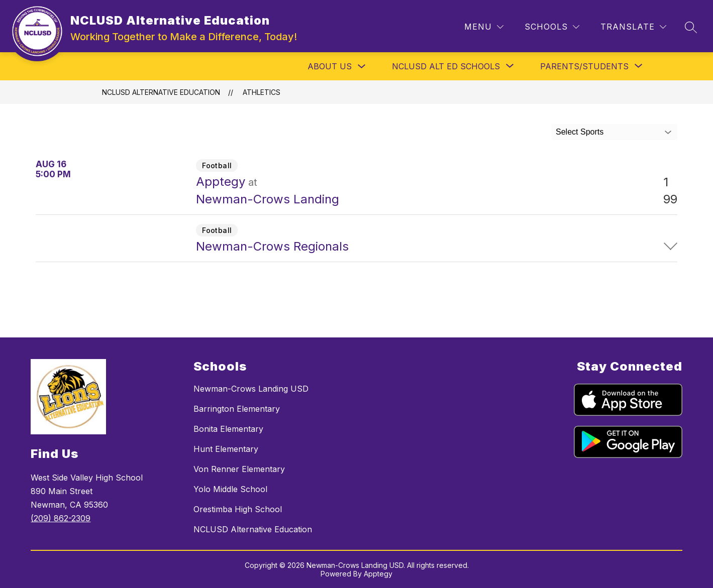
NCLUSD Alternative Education (161, 92)
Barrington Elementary (237, 409)
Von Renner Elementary (239, 469)
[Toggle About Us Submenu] (362, 67)
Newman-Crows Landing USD (251, 389)
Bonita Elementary (228, 429)
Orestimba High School (238, 509)
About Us (330, 66)
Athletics (262, 92)
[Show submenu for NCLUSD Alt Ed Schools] (446, 66)
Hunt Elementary (226, 449)
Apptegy (378, 574)
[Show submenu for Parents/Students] (584, 66)
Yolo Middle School (230, 489)
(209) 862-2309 (61, 518)
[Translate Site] (633, 27)
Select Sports (580, 132)
